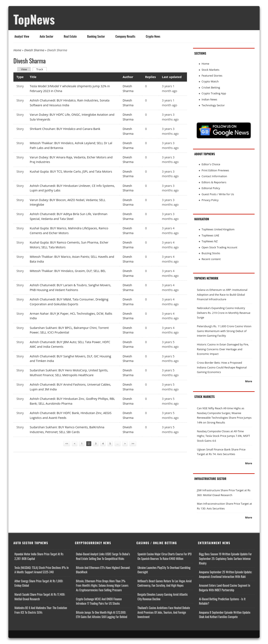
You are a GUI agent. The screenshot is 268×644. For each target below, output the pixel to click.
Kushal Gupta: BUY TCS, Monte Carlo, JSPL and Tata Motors (71, 171)
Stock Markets (211, 70)
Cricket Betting (211, 87)
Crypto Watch (210, 81)
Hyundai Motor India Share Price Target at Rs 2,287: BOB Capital (39, 556)
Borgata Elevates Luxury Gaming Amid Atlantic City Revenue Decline (163, 597)
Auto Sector (46, 36)
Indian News (209, 99)
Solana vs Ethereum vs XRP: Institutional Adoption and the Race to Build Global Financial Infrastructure (222, 294)
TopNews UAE (210, 235)
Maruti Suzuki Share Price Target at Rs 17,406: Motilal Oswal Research (40, 597)
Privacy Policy (210, 200)
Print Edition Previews (215, 170)
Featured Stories (212, 76)
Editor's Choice (211, 164)
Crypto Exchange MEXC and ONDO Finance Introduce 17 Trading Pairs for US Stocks (99, 601)
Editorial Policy (211, 188)
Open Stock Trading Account (220, 247)
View (24, 69)
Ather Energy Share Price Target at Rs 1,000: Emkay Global (39, 583)
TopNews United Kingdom (218, 229)
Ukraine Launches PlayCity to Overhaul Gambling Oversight (164, 570)
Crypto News (153, 36)
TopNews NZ (210, 241)
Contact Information (214, 176)
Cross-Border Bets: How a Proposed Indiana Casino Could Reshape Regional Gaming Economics (222, 367)
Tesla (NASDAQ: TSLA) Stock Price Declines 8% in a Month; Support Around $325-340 (42, 570)
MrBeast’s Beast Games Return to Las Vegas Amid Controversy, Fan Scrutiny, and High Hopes (165, 583)
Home (17, 50)
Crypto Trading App (214, 93)
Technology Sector (213, 105)
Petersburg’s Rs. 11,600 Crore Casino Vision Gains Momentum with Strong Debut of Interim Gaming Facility (224, 331)
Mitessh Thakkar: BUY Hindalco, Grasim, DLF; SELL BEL (68, 271)
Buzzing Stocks (211, 253)
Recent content (211, 259)
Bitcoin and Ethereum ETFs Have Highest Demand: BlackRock (103, 570)
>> (133, 443)
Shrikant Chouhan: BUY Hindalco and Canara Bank (65, 129)
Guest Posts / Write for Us (218, 194)
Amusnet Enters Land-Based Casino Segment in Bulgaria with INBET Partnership (225, 588)
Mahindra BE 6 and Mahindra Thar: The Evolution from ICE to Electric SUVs (41, 610)
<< (67, 443)
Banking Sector (96, 36)
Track (41, 69)
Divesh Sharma (34, 50)
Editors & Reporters (214, 182)
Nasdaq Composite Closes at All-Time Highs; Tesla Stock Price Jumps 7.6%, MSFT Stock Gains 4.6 (223, 436)
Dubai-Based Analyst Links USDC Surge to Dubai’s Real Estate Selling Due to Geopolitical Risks (103, 556)
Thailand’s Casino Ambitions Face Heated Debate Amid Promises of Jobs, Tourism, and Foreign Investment (164, 612)
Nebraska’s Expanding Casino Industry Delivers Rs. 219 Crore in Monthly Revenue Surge (224, 313)
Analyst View (22, 36)
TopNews (34, 19)
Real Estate (70, 36)
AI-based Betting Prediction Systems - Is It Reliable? (222, 601)
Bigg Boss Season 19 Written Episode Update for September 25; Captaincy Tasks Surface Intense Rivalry (225, 558)
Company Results (125, 36)
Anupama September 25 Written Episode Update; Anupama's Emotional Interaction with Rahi (225, 574)
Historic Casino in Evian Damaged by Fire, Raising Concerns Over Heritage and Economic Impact (223, 349)
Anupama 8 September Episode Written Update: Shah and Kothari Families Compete (225, 615)
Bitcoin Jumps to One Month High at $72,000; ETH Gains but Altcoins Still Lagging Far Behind (102, 615)
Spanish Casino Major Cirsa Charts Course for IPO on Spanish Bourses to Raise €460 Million (165, 556)
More (249, 381)
